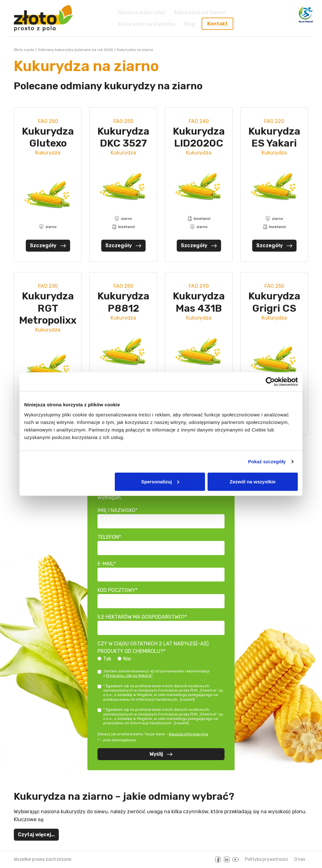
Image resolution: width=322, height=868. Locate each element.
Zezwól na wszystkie (253, 481)
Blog (189, 24)
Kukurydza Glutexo (48, 137)
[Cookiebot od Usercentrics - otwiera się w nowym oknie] (270, 382)
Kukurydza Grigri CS (274, 302)
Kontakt (217, 24)
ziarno (48, 227)
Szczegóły (48, 245)
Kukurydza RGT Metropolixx (48, 308)
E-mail (105, 564)
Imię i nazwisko (116, 510)
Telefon (108, 537)
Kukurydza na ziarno (200, 12)
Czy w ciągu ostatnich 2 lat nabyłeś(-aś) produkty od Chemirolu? (153, 647)
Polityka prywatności (266, 859)
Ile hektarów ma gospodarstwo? (141, 617)
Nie (127, 659)
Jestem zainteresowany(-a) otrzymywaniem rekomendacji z (156, 673)
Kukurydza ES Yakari (274, 137)
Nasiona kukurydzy (142, 12)
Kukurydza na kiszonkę (147, 24)
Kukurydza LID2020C (199, 137)
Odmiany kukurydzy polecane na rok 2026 (75, 50)
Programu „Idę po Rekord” (129, 676)
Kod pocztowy (116, 590)
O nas (300, 859)
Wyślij (161, 754)
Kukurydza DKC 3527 (123, 137)
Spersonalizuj (160, 481)
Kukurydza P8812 (123, 302)
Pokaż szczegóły (267, 462)
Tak (107, 659)
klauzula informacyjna (189, 734)
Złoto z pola (24, 50)
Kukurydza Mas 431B (199, 302)
